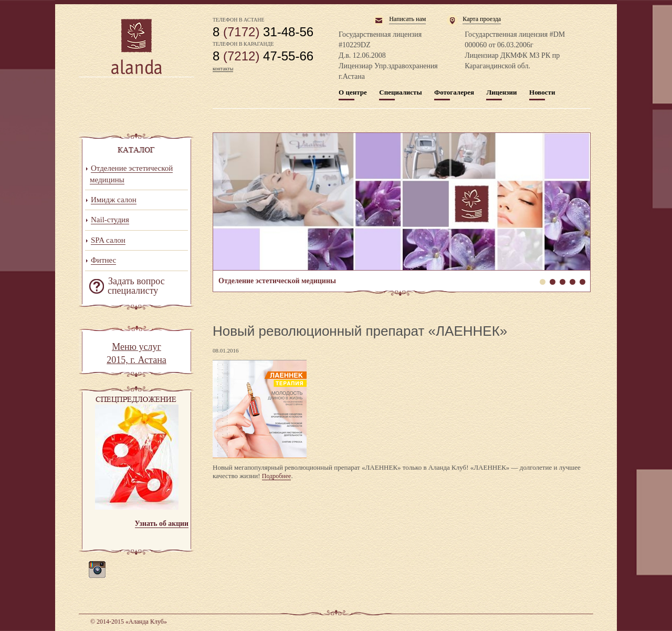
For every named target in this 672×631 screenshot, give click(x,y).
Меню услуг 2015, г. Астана (136, 354)
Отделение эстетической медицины (402, 201)
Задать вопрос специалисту (136, 286)
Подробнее (277, 476)
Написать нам (407, 19)
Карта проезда (482, 19)
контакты (223, 69)
